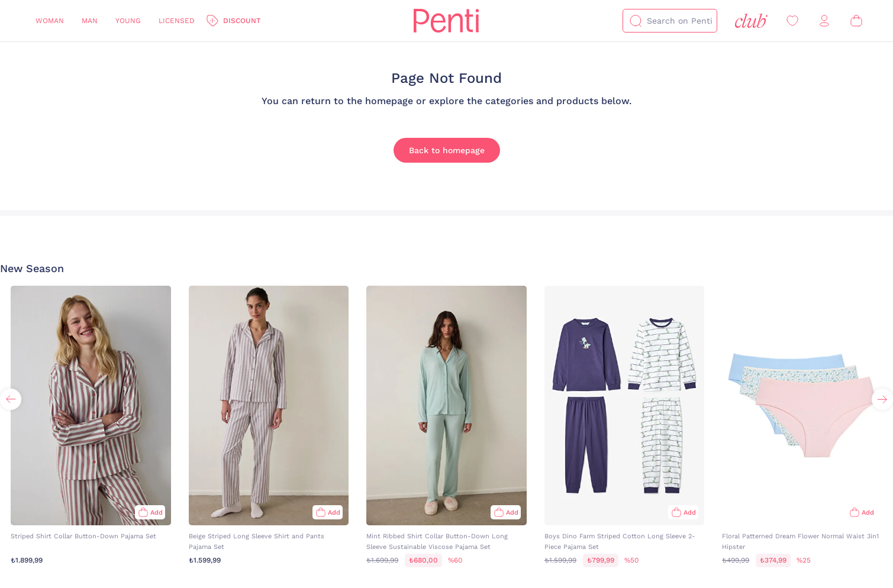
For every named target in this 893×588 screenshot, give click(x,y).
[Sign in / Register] (824, 21)
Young (128, 21)
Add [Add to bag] (157, 513)
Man (90, 21)
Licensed (177, 21)
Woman (50, 21)
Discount (242, 21)
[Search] (636, 21)
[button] (882, 399)
